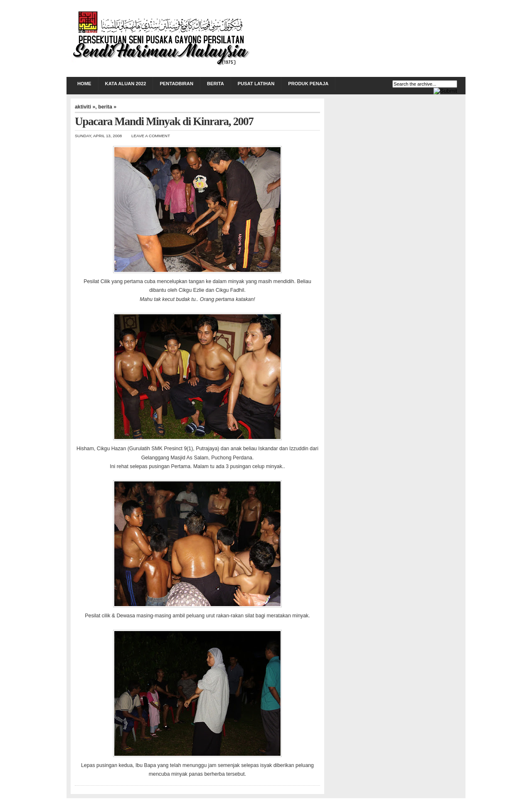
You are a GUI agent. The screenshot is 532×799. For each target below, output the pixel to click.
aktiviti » (85, 107)
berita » (107, 107)
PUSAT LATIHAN (256, 84)
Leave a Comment (151, 136)
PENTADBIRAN (176, 84)
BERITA (216, 84)
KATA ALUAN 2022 (126, 84)
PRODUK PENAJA (308, 84)
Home (84, 84)
